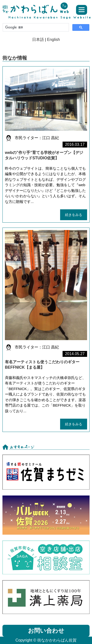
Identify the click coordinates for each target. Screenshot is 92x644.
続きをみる (74, 215)
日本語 (38, 40)
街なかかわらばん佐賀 (37, 8)
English (53, 40)
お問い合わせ (46, 631)
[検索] (35, 27)
